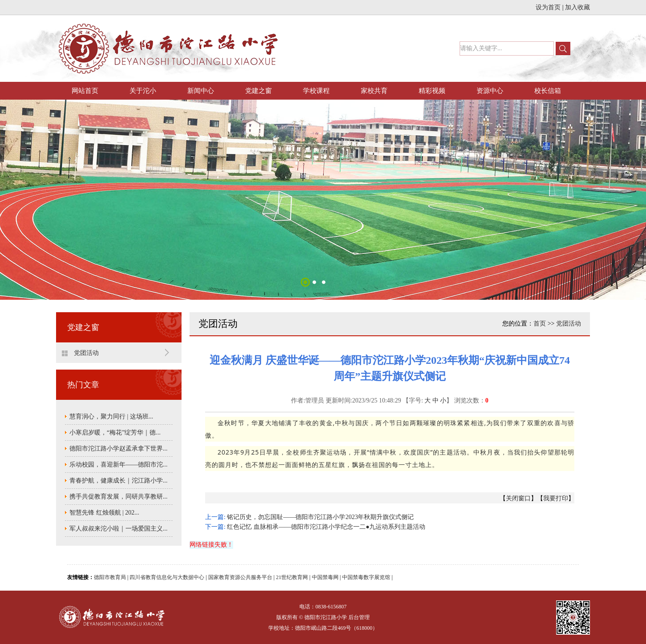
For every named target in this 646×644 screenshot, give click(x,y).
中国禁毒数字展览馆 (366, 577)
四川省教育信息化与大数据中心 (167, 577)
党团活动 (86, 353)
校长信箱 (548, 91)
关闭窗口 (518, 498)
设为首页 (548, 7)
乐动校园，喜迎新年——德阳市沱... (119, 465)
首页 (540, 324)
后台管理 (359, 617)
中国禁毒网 (325, 577)
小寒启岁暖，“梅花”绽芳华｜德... (115, 433)
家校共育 (374, 91)
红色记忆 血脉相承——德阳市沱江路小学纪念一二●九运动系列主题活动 (326, 527)
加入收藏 (577, 7)
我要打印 (556, 498)
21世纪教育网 (292, 577)
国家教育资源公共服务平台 (240, 577)
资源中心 (490, 91)
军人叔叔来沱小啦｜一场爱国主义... (119, 529)
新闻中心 (201, 91)
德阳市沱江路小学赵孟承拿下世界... (119, 449)
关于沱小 (143, 91)
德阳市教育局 (110, 577)
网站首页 (85, 91)
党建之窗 (258, 91)
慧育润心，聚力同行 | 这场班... (111, 417)
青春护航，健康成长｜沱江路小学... (119, 481)
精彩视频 (432, 91)
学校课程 (316, 91)
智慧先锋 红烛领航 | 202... (104, 513)
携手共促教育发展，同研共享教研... (119, 497)
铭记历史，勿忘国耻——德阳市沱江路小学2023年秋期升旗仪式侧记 (320, 517)
